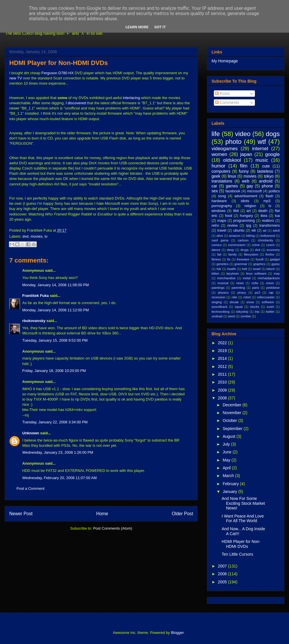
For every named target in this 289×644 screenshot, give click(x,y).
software (268, 302)
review (232, 226)
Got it (160, 27)
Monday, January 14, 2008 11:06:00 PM (55, 285)
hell (244, 269)
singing (217, 302)
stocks (255, 307)
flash (269, 196)
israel (257, 269)
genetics (223, 264)
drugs (244, 250)
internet (260, 149)
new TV (16, 78)
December (232, 405)
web (246, 181)
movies (37, 236)
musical (223, 283)
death (263, 211)
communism (237, 245)
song (222, 196)
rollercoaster (266, 297)
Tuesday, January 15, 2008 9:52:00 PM (55, 340)
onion (270, 283)
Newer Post (21, 514)
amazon (235, 236)
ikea (264, 216)
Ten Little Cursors (237, 554)
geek (216, 176)
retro (215, 226)
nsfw (255, 283)
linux (232, 176)
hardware (219, 201)
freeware (243, 259)
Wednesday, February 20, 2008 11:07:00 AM (60, 478)
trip (257, 312)
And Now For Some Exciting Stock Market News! (243, 503)
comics (217, 245)
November (232, 413)
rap (271, 293)
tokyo (269, 176)
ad (264, 230)
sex (215, 191)
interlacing (131, 98)
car (214, 186)
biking (250, 236)
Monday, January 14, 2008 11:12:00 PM (55, 310)
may (277, 273)
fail (219, 254)
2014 (223, 358)
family (233, 254)
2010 (223, 382)
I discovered (76, 103)
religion (250, 206)
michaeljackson (269, 278)
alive (220, 236)
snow (250, 302)
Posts (222, 94)
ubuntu (239, 230)
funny (244, 171)
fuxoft (260, 259)
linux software (256, 273)
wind (231, 316)
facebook (233, 191)
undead (217, 316)
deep (230, 250)
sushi (270, 307)
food (229, 216)
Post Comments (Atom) (113, 528)
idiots (245, 201)
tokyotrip (242, 312)
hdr (219, 269)
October (230, 420)
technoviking (221, 312)
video (243, 134)
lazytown (233, 273)
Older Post (182, 514)
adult (276, 230)
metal (247, 278)
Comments (227, 103)
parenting (238, 288)
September (233, 429)
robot (247, 297)
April (227, 468)
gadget (275, 259)
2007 (223, 566)
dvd (26, 236)
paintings (218, 288)
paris (255, 288)
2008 (223, 398)
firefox (270, 254)
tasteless (265, 171)
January (230, 492)
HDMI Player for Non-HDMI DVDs (59, 63)
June (227, 452)
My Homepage (225, 61)
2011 (223, 374)
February (231, 484)
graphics (259, 264)
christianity (265, 240)
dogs (273, 134)
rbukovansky (34, 321)
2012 (223, 366)
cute (266, 166)
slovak (234, 302)
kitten (215, 273)
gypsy (276, 264)
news (240, 283)
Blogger (177, 633)
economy (273, 250)
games (232, 186)
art (249, 211)
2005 (223, 582)
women (219, 154)
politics (274, 191)
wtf (262, 142)
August (229, 436)
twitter (270, 312)
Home (102, 514)
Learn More (137, 27)
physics (223, 293)
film (244, 166)
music (262, 160)
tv (46, 236)
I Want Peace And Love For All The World (243, 519)
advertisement (246, 196)
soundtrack (219, 307)
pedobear (273, 288)
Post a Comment (30, 488)
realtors (268, 221)
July (227, 444)
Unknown (31, 433)
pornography (222, 206)
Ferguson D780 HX (57, 73)
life (216, 134)
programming (244, 221)
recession (218, 297)
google (273, 154)
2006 (223, 574)
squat (239, 307)
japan (246, 154)
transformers (269, 226)
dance (216, 250)
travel (222, 230)
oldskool (232, 160)
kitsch (271, 269)
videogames (225, 149)
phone (267, 186)
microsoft (254, 191)
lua (277, 216)
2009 (223, 390)
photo (234, 142)
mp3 (267, 201)
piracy (242, 293)
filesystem (251, 254)
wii (254, 230)
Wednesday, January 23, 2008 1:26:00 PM (58, 452)
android (266, 181)
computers (221, 171)
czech (270, 245)
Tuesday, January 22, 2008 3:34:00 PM (55, 422)
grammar (241, 264)
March (229, 476)
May (227, 460)
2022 (223, 343)
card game (220, 240)
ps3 (257, 293)
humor (218, 166)
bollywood (268, 236)
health (231, 269)
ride (234, 297)
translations (222, 181)
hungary (247, 216)
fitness (216, 259)
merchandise (226, 278)
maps (222, 221)
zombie (246, 316)
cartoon (243, 240)
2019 (223, 351)
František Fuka (36, 296)
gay (250, 186)
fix (229, 259)
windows (218, 211)
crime (256, 245)
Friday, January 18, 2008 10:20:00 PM (54, 371)
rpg (249, 226)
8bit (236, 211)
